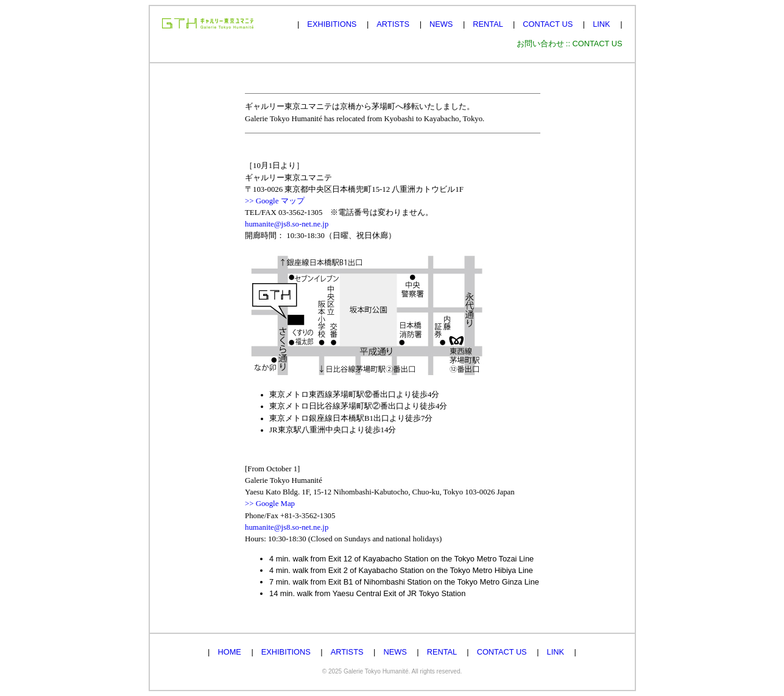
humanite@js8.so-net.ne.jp (287, 224)
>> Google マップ (275, 201)
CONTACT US (548, 24)
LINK (601, 24)
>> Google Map (270, 504)
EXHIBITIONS (332, 24)
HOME (229, 652)
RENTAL (488, 24)
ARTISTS (393, 24)
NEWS (441, 24)
